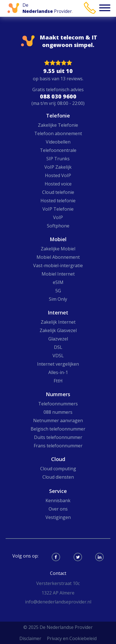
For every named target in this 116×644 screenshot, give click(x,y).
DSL (58, 347)
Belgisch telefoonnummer (58, 429)
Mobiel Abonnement (58, 257)
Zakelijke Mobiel (58, 249)
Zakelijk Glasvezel (58, 330)
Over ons (58, 509)
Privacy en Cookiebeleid (72, 638)
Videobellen (58, 142)
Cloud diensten (58, 477)
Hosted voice (58, 184)
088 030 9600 (58, 96)
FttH (58, 381)
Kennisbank (58, 500)
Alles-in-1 (58, 372)
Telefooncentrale (58, 150)
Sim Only (58, 299)
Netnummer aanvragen (58, 420)
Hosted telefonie (58, 201)
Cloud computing (58, 469)
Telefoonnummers (58, 404)
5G (58, 291)
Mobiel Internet (58, 274)
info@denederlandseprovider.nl (58, 602)
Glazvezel (58, 339)
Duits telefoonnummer (58, 437)
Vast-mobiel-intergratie (58, 265)
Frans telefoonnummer (58, 446)
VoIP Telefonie (58, 209)
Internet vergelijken (58, 364)
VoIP (58, 217)
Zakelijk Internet (58, 322)
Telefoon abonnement (58, 133)
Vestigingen (58, 517)
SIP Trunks (58, 159)
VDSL (58, 356)
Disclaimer (30, 638)
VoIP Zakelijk (58, 167)
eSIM (58, 282)
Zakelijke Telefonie (58, 125)
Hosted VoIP (58, 175)
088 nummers (58, 412)
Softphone (58, 226)
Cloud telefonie (58, 192)
